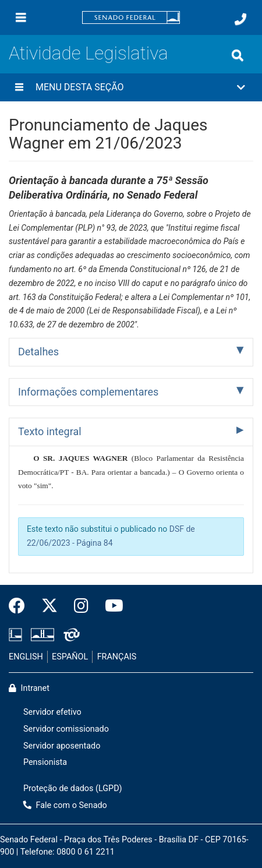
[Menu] (21, 17)
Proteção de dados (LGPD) (73, 788)
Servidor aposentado (62, 746)
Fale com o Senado (65, 805)
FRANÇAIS (117, 657)
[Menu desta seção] (19, 87)
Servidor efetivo (52, 712)
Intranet (29, 688)
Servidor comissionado (66, 729)
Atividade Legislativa (88, 53)
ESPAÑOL (70, 657)
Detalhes (38, 352)
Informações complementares (88, 392)
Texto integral (50, 431)
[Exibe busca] (238, 55)
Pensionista (45, 762)
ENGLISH (26, 657)
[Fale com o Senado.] (240, 19)
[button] (131, 87)
